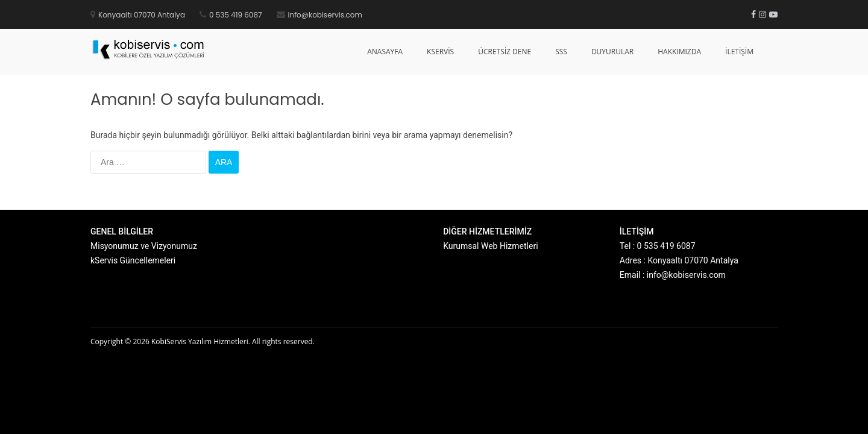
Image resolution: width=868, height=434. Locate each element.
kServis (440, 52)
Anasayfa (385, 52)
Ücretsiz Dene (505, 52)
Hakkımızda (679, 52)
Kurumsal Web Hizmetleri (490, 246)
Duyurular (612, 52)
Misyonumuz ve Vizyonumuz (144, 246)
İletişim (739, 52)
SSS (561, 52)
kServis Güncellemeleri (133, 260)
